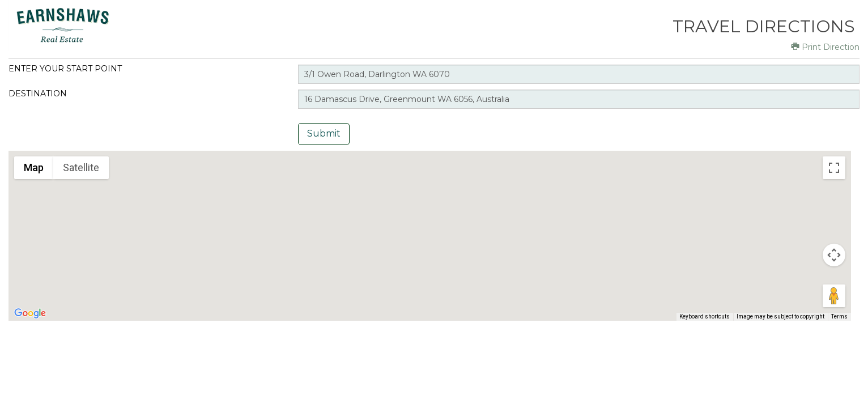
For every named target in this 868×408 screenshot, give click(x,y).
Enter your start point (65, 69)
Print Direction (825, 47)
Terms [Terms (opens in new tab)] (839, 316)
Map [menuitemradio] (34, 167)
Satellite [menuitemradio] (81, 167)
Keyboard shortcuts (705, 316)
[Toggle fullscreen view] (834, 168)
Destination (38, 94)
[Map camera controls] (834, 255)
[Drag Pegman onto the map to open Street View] (834, 296)
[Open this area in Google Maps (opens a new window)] (30, 313)
